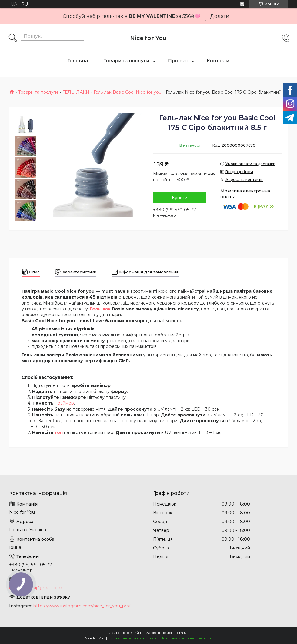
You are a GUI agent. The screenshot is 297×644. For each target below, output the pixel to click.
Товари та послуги (127, 60)
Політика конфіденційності (186, 638)
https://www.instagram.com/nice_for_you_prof (82, 606)
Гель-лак (100, 309)
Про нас (178, 60)
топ (59, 432)
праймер (64, 403)
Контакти (218, 60)
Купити (180, 198)
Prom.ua (181, 633)
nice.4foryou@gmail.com (36, 588)
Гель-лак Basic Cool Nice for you (128, 92)
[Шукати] (13, 38)
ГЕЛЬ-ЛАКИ (76, 92)
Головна (78, 60)
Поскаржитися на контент (133, 638)
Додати (220, 16)
